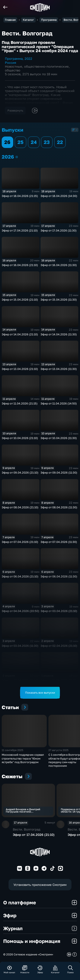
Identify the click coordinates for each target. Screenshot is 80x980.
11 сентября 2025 (12, 750)
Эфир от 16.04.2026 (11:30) (59, 265)
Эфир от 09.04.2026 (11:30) (59, 473)
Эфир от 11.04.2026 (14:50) (59, 403)
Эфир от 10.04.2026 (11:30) (59, 438)
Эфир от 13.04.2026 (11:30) (59, 369)
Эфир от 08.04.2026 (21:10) (20, 507)
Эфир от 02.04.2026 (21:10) (59, 646)
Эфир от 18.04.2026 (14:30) (59, 196)
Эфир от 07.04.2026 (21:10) (20, 542)
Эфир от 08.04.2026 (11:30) (59, 507)
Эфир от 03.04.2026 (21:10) (59, 611)
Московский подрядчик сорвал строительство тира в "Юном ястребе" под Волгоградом (23, 758)
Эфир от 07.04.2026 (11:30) (59, 542)
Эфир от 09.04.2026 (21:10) (20, 473)
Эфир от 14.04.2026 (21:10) (20, 334)
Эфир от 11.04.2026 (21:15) (20, 403)
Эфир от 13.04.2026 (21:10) (20, 369)
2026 (17, 157)
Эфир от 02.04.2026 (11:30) (20, 680)
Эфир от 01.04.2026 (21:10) (59, 680)
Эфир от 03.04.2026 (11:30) (20, 646)
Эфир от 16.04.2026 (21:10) (20, 265)
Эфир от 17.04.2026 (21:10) (20, 230)
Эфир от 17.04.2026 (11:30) (59, 230)
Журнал (40, 928)
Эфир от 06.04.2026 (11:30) (59, 576)
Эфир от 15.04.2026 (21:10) (20, 300)
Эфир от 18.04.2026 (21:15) (20, 196)
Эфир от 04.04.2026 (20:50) (20, 611)
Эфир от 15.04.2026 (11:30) (59, 300)
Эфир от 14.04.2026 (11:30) (59, 334)
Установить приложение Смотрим (40, 885)
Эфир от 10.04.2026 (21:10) (20, 438)
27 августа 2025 (58, 750)
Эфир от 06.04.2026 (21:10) (20, 576)
